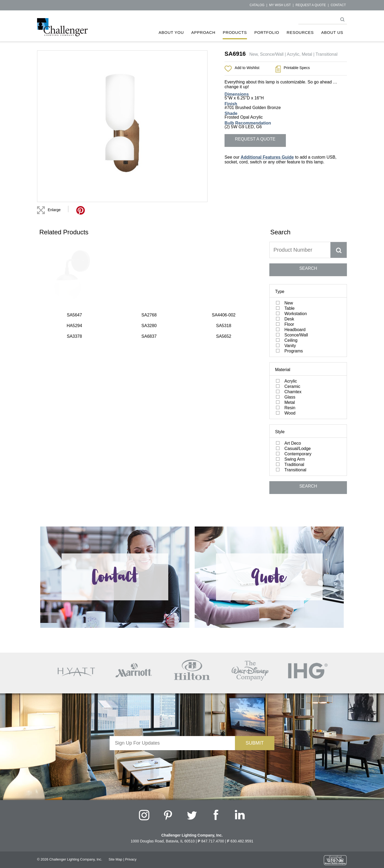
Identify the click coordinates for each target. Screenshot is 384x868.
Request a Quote (311, 5)
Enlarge (54, 210)
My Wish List (280, 5)
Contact (338, 5)
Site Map (115, 859)
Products (235, 32)
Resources (300, 32)
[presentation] (172, 761)
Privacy (131, 859)
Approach (203, 32)
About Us (332, 32)
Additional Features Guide (267, 157)
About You (171, 32)
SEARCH (308, 268)
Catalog (257, 5)
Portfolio (267, 32)
